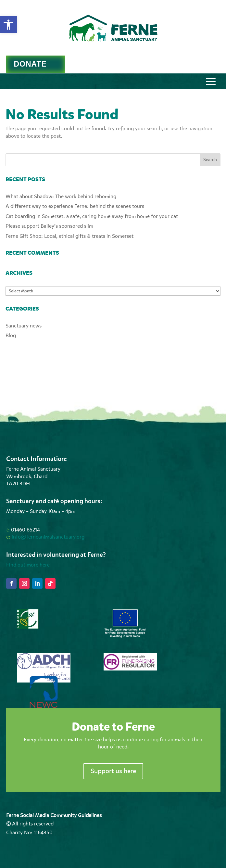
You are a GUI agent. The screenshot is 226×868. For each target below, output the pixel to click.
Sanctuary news (24, 326)
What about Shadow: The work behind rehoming (61, 197)
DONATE (30, 64)
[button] (8, 25)
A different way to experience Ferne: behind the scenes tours (75, 206)
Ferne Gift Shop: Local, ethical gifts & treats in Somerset (69, 236)
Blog (11, 336)
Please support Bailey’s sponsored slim (49, 226)
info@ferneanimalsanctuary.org (48, 537)
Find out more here (28, 565)
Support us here (113, 771)
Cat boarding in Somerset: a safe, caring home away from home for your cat (92, 216)
